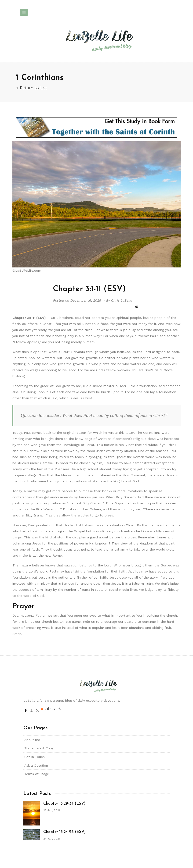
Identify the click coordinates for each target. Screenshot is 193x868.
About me (32, 740)
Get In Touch (35, 757)
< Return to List (31, 88)
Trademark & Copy (39, 748)
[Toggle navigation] (24, 12)
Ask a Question (36, 765)
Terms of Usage (37, 774)
